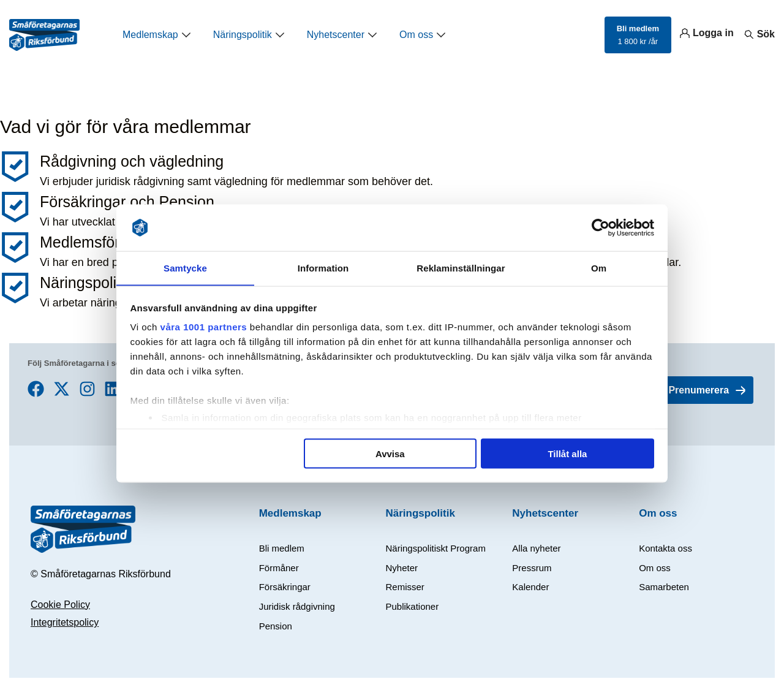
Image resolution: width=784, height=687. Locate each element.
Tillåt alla (567, 454)
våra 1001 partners (204, 327)
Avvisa (390, 454)
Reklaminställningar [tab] (461, 268)
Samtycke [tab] (185, 268)
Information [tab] (323, 268)
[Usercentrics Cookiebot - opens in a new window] (601, 227)
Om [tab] (599, 268)
